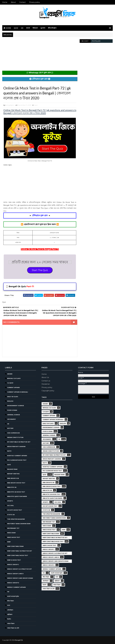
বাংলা (28, 28)
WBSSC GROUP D (13, 583)
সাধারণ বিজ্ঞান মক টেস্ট (13, 628)
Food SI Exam (12, 410)
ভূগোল (43, 28)
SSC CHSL (11, 506)
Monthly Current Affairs (17, 456)
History (10, 428)
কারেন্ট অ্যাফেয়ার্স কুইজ (13, 596)
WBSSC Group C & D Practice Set (20, 569)
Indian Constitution (15, 437)
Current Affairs (13, 388)
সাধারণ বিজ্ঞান (11, 624)
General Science (14, 415)
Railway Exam (12, 469)
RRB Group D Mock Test (16, 483)
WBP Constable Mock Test (18, 555)
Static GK (11, 515)
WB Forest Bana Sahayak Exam (19, 524)
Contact (22, 2)
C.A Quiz (10, 383)
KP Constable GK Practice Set (19, 442)
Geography (12, 419)
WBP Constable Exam (15, 546)
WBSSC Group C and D (15, 574)
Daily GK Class (13, 397)
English (10, 401)
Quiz (16, 28)
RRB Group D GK (13, 478)
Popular (96, 41)
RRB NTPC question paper (17, 496)
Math (9, 451)
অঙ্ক (8, 592)
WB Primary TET (13, 528)
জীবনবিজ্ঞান (52, 28)
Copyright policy (48, 391)
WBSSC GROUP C (13, 565)
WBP (9, 542)
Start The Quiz (40, 270)
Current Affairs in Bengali (18, 392)
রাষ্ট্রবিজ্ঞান (10, 614)
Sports (10, 501)
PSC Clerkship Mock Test (17, 460)
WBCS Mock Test (14, 537)
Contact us (46, 381)
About (13, 2)
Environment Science (16, 406)
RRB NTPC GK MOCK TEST (16, 492)
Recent (85, 41)
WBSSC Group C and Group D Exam (20, 578)
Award (10, 374)
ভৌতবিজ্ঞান (10, 610)
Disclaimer (46, 384)
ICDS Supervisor (13, 433)
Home (5, 2)
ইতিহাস (35, 28)
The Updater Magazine (16, 519)
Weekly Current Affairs (17, 587)
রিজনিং (9, 619)
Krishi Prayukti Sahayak (16, 447)
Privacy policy (35, 2)
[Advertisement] (40, 55)
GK (22, 28)
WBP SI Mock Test (14, 560)
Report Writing (13, 474)
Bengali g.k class (14, 378)
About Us (45, 377)
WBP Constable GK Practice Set (20, 551)
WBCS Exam (11, 533)
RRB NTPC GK (12, 487)
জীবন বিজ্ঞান (11, 601)
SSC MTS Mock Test (15, 510)
